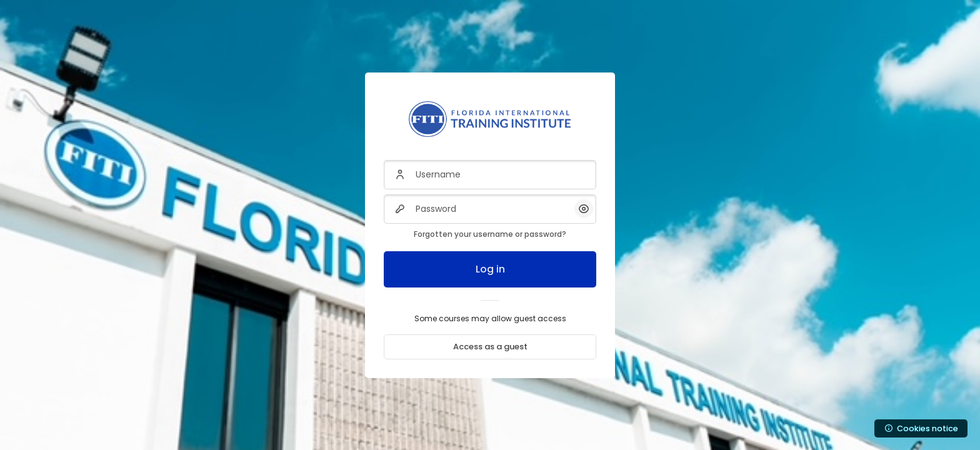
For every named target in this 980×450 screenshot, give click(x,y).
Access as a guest (490, 347)
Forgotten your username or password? (490, 234)
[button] (584, 209)
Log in (490, 269)
